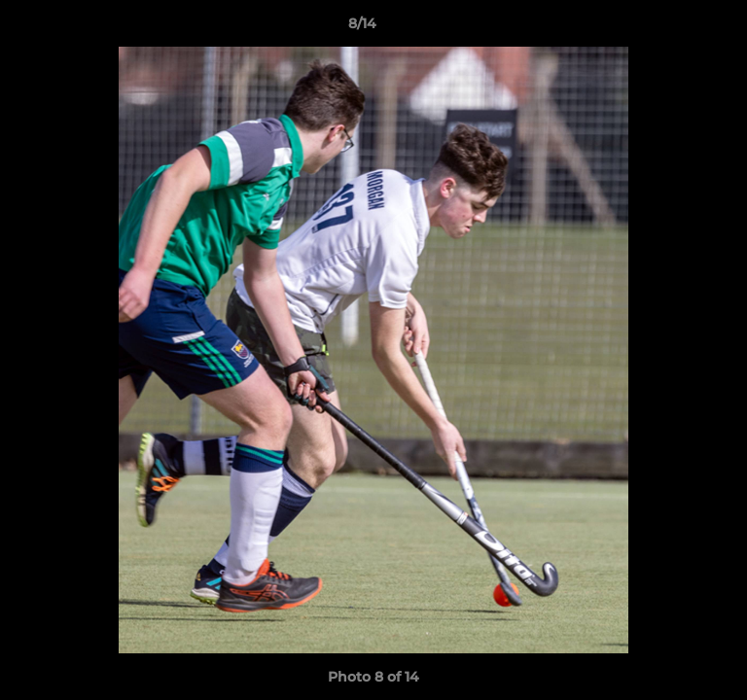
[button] (677, 28)
